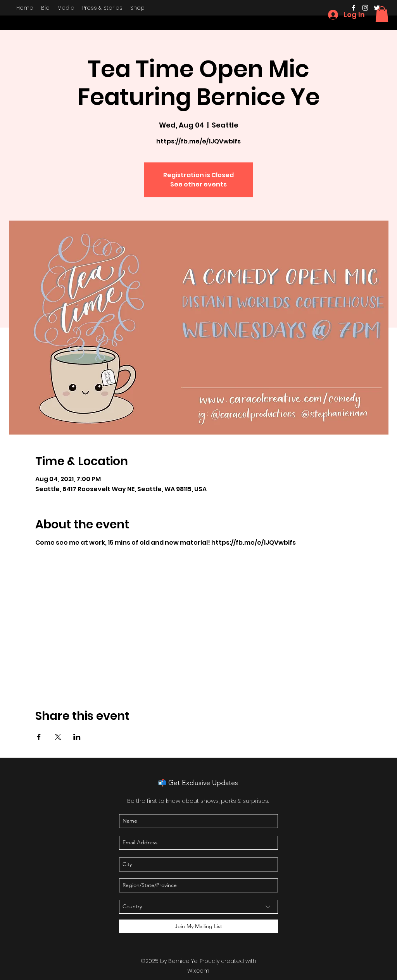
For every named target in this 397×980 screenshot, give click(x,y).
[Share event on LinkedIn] (77, 737)
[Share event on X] (58, 737)
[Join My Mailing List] (198, 926)
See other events (198, 184)
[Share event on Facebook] (39, 737)
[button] (382, 14)
